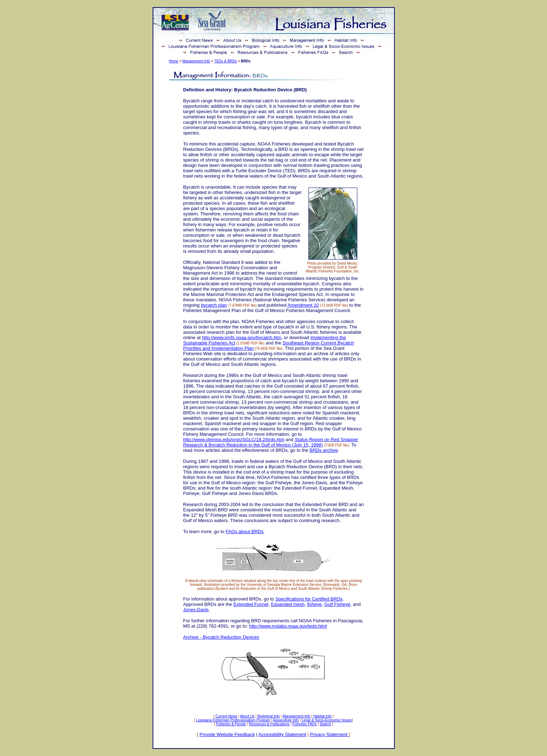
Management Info (196, 61)
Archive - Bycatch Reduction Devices (221, 637)
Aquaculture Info (286, 720)
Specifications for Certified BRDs (309, 599)
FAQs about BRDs (245, 532)
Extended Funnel (251, 604)
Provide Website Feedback (227, 734)
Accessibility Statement (282, 734)
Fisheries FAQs (305, 724)
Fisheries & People (231, 724)
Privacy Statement (329, 734)
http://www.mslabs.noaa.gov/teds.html (288, 626)
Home (174, 61)
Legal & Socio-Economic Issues (327, 720)
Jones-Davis (196, 610)
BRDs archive (324, 450)
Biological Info (269, 716)
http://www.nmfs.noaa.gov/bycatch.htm (242, 338)
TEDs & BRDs (226, 61)
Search (326, 724)
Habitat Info (323, 716)
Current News (226, 716)
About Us (247, 716)
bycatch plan (214, 305)
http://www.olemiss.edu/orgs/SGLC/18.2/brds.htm (234, 440)
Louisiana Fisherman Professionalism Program (233, 720)
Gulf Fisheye (338, 604)
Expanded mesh (288, 604)
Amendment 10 (303, 305)
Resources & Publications (269, 724)
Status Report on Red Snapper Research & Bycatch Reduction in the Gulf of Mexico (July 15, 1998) (271, 442)
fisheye (314, 604)
